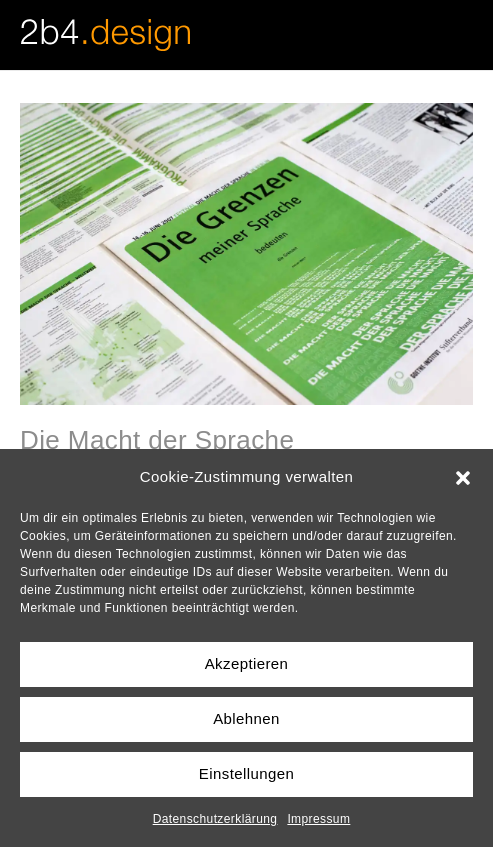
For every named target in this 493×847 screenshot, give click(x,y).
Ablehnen (246, 718)
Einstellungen (246, 773)
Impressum (318, 819)
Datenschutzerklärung (215, 819)
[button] (463, 476)
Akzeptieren (247, 663)
